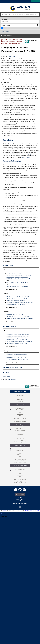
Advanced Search (5, 32)
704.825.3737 (20, 455)
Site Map (20, 498)
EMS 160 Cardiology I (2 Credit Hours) (16, 304)
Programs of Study (12, 56)
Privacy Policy (20, 499)
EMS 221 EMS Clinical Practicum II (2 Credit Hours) (19, 317)
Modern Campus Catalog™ (32, 511)
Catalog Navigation (7, 36)
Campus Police (20, 397)
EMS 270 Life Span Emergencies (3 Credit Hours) (18, 340)
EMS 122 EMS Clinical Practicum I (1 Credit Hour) (18, 299)
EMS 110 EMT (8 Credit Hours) (14, 273)
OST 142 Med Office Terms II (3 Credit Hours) (17, 286)
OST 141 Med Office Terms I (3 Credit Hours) (17, 282)
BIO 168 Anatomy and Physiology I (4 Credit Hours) (19, 275)
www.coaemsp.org (26, 157)
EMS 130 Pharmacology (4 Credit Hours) (16, 301)
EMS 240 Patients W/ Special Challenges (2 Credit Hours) (20, 319)
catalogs (5, 511)
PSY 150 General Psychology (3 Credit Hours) (17, 343)
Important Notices (20, 495)
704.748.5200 (20, 434)
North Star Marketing (20, 507)
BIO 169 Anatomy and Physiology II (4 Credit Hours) (19, 297)
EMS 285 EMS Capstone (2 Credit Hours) (16, 358)
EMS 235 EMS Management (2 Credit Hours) (17, 354)
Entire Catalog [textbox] (5, 22)
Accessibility (20, 501)
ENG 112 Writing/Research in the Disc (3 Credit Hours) (19, 342)
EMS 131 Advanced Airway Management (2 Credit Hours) (20, 302)
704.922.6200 (20, 414)
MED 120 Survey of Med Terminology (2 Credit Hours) (19, 279)
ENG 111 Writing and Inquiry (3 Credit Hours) (17, 277)
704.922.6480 (20, 401)
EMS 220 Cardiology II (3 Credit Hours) (16, 315)
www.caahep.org (27, 154)
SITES (30, 2)
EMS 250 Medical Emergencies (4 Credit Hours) (18, 336)
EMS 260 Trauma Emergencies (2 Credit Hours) (18, 338)
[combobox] (20, 15)
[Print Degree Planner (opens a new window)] (30, 40)
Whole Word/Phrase (8, 28)
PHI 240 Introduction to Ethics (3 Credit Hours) (17, 360)
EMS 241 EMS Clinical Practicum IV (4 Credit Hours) (19, 356)
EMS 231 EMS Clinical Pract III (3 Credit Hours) (18, 334)
